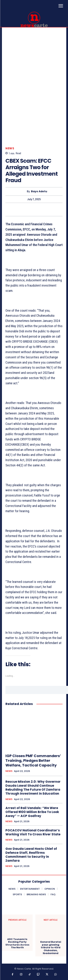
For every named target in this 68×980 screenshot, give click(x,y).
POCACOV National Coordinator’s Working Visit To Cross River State (33, 832)
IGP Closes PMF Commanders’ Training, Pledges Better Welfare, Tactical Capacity (33, 761)
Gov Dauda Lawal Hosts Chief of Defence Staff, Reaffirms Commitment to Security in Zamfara (31, 855)
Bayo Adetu (39, 191)
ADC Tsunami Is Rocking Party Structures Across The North (17, 943)
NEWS (10, 148)
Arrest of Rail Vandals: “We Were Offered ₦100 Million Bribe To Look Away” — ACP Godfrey (32, 812)
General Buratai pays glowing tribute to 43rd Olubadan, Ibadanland (51, 948)
